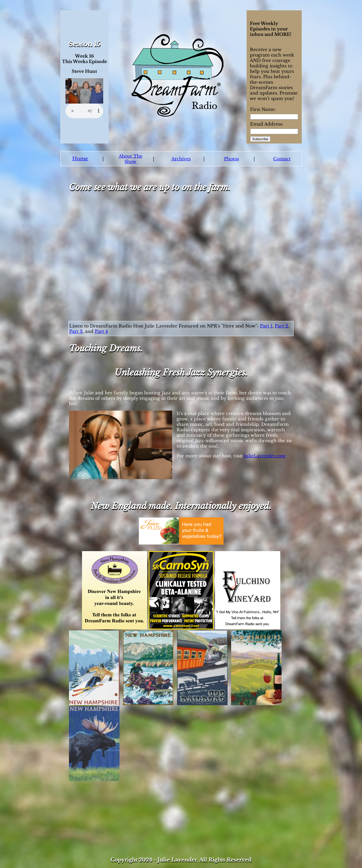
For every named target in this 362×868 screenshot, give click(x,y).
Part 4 (101, 331)
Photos (232, 159)
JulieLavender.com (265, 456)
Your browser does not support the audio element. (84, 111)
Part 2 (281, 326)
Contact (282, 159)
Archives (181, 159)
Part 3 (76, 331)
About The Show (130, 159)
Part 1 (266, 326)
